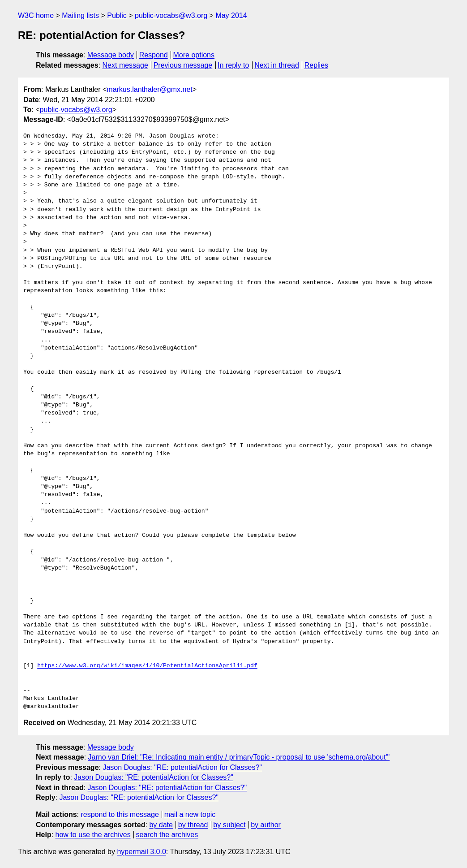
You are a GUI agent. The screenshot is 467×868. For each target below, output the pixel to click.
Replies (316, 65)
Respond (154, 55)
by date (161, 825)
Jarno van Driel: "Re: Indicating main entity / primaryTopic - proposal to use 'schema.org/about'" (239, 757)
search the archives (167, 835)
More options (194, 55)
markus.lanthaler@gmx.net (149, 89)
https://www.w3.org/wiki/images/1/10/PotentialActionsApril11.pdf (147, 666)
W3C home (36, 15)
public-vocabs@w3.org (171, 15)
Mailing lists (80, 15)
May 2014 (231, 15)
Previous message (183, 65)
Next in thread (277, 65)
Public (117, 15)
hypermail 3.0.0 (141, 852)
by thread (193, 825)
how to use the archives (93, 835)
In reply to (233, 65)
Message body (111, 55)
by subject (229, 825)
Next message (125, 65)
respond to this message (120, 814)
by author (266, 825)
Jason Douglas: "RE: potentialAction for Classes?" (182, 767)
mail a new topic (190, 814)
